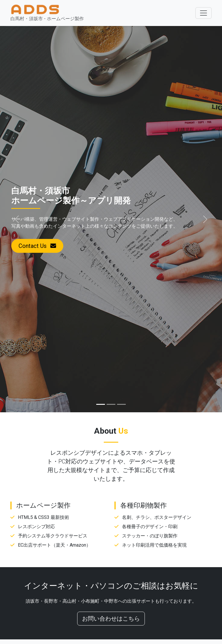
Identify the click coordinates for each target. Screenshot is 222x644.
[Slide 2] (111, 404)
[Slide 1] (101, 404)
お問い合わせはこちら (111, 619)
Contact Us (37, 246)
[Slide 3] (121, 404)
